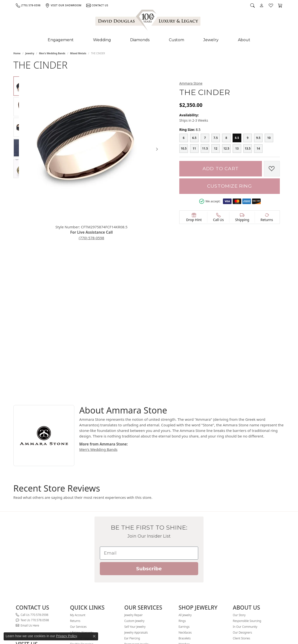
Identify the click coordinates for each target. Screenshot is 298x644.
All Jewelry (185, 530)
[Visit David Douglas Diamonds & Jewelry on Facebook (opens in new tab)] (235, 575)
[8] (226, 138)
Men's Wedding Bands (52, 53)
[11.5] (205, 149)
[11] (194, 149)
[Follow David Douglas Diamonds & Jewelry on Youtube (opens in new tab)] (251, 575)
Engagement (61, 40)
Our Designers (242, 547)
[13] (237, 149)
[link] (28, 5)
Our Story (239, 530)
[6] (184, 138)
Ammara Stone (191, 83)
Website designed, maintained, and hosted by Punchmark (251, 627)
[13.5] (248, 149)
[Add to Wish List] (272, 169)
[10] (269, 138)
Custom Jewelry (134, 536)
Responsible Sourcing (247, 536)
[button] (252, 5)
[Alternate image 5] (23, 168)
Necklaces (185, 547)
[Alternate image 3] (23, 127)
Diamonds (140, 40)
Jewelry (211, 40)
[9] (248, 138)
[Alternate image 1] (23, 86)
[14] (258, 149)
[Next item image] (162, 142)
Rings (182, 536)
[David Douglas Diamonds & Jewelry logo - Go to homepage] (148, 21)
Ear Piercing (132, 553)
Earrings (184, 541)
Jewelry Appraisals (136, 547)
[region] (104, 142)
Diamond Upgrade (82, 553)
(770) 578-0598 (104, 224)
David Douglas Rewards (86, 565)
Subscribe (149, 484)
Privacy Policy (66, 636)
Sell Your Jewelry (135, 541)
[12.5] (226, 149)
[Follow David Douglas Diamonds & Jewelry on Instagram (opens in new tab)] (242, 575)
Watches (184, 559)
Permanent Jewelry (137, 559)
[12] (216, 149)
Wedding (102, 40)
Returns (75, 536)
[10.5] (184, 149)
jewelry (30, 53)
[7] (205, 138)
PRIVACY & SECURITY (43, 627)
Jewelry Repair (133, 530)
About (244, 40)
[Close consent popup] (94, 636)
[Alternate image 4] (23, 148)
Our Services (78, 541)
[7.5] (216, 138)
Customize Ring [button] (230, 186)
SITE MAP (21, 627)
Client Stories (241, 553)
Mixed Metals (78, 53)
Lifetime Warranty (82, 547)
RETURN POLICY (97, 627)
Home (17, 53)
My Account (78, 530)
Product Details (192, 255)
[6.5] (194, 138)
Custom (176, 40)
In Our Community (245, 541)
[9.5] (258, 138)
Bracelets (185, 553)
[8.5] (237, 138)
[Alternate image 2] (23, 107)
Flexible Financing (82, 559)
